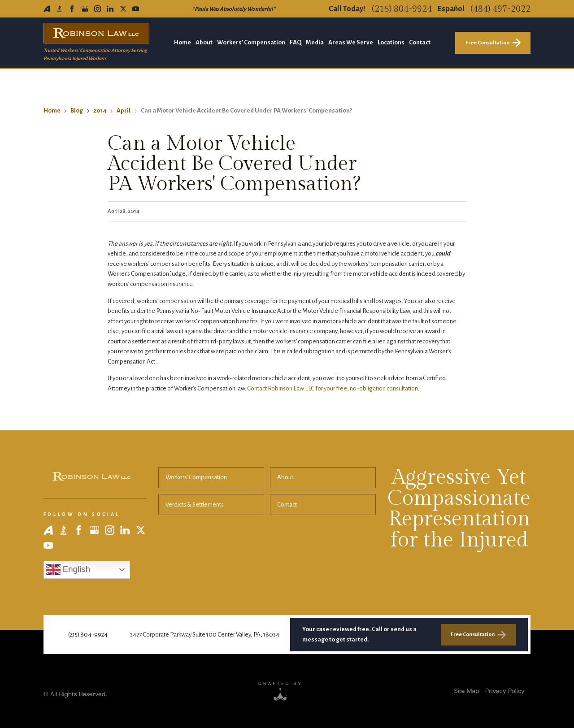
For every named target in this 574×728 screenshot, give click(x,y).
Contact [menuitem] (420, 42)
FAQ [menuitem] (296, 42)
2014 (100, 110)
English (68, 570)
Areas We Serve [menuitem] (351, 42)
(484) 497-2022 (500, 9)
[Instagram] (98, 9)
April (124, 110)
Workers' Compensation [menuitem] (251, 42)
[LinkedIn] (110, 9)
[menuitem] (466, 691)
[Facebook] (72, 9)
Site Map (466, 691)
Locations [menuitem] (391, 42)
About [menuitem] (204, 42)
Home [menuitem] (183, 42)
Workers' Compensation (196, 477)
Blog (77, 110)
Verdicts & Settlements (195, 505)
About (285, 477)
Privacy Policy (505, 691)
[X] (123, 9)
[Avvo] (47, 9)
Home (52, 110)
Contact (287, 505)
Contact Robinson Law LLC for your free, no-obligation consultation (333, 388)
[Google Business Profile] (85, 9)
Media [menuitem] (315, 42)
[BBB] (59, 9)
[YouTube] (136, 9)
